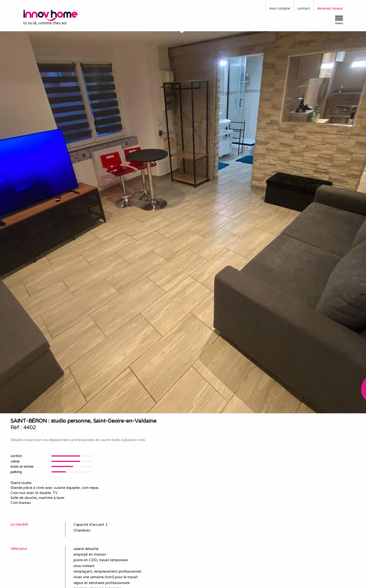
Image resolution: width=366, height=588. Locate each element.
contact (304, 8)
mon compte (280, 8)
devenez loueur (330, 8)
